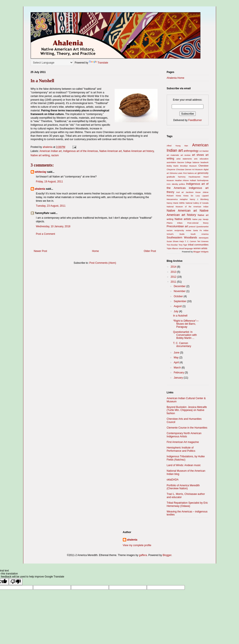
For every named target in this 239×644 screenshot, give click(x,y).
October (179, 296)
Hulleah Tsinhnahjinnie (199, 180)
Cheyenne (171, 170)
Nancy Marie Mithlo (176, 203)
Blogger (167, 555)
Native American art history (139, 151)
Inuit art (180, 192)
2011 (174, 282)
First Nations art (190, 173)
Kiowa (178, 196)
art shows (198, 155)
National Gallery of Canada (197, 203)
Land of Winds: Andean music (184, 465)
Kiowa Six (188, 196)
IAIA (169, 184)
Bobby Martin (173, 166)
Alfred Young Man (177, 146)
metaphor (184, 199)
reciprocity (179, 230)
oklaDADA (173, 480)
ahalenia (40, 189)
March (178, 368)
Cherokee (204, 166)
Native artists (183, 219)
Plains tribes (175, 223)
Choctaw (180, 169)
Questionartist (202, 227)
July (176, 311)
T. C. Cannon (191, 241)
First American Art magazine (183, 442)
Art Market (204, 151)
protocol (192, 227)
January (179, 378)
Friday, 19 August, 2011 (50, 182)
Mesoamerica (172, 199)
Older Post (150, 251)
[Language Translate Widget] (52, 63)
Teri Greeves (203, 241)
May (176, 358)
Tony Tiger (183, 245)
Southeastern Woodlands (182, 238)
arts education (201, 159)
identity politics (178, 184)
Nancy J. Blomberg (199, 199)
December (180, 286)
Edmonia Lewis (176, 173)
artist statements (184, 159)
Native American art (110, 151)
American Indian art (51, 151)
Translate (99, 63)
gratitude (171, 177)
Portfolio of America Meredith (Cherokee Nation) (183, 487)
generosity (203, 173)
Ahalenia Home (176, 78)
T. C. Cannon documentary (182, 345)
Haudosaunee (195, 177)
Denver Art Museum (194, 170)
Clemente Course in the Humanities (187, 428)
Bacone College (184, 162)
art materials (173, 155)
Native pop (197, 219)
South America (199, 234)
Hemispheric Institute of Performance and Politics (181, 449)
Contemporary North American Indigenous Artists (184, 435)
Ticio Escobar (172, 245)
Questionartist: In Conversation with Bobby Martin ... (185, 335)
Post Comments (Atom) (103, 263)
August (178, 306)
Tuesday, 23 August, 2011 (51, 206)
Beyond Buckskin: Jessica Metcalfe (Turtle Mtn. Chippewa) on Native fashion (187, 410)
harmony (182, 177)
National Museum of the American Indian (188, 207)
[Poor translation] (16, 582)
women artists (200, 248)
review (189, 230)
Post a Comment (46, 234)
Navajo (206, 219)
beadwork (205, 162)
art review (185, 155)
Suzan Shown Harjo (175, 241)
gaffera (143, 555)
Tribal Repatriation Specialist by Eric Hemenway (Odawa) (187, 504)
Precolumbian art (177, 226)
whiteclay (41, 172)
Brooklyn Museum (189, 166)
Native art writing (40, 155)
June (177, 353)
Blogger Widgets (201, 252)
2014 (174, 267)
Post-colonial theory (198, 223)
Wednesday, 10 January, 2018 (53, 226)
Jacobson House (193, 192)
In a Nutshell (180, 316)
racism (55, 155)
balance (196, 162)
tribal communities (198, 245)
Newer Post (41, 251)
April (177, 362)
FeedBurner (195, 120)
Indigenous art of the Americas (81, 151)
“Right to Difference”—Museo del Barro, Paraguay (186, 324)
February (179, 373)
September (180, 301)
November (180, 291)
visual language (186, 248)
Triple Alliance (172, 249)
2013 (174, 272)
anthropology (191, 151)
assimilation (172, 162)
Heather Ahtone (182, 180)
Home (95, 251)
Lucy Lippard (202, 196)
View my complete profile (137, 545)
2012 (174, 277)
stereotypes (204, 238)
